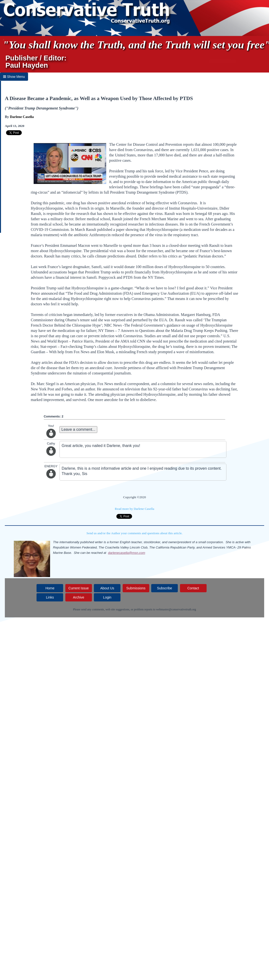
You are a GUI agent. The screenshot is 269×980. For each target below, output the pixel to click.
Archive (78, 597)
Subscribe (164, 588)
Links (50, 597)
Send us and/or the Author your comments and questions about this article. (135, 533)
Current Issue (79, 588)
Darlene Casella (22, 117)
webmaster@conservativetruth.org (176, 609)
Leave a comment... (78, 429)
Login (107, 597)
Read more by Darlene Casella (135, 509)
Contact (193, 588)
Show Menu (14, 77)
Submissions (136, 588)
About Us (107, 588)
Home (50, 588)
